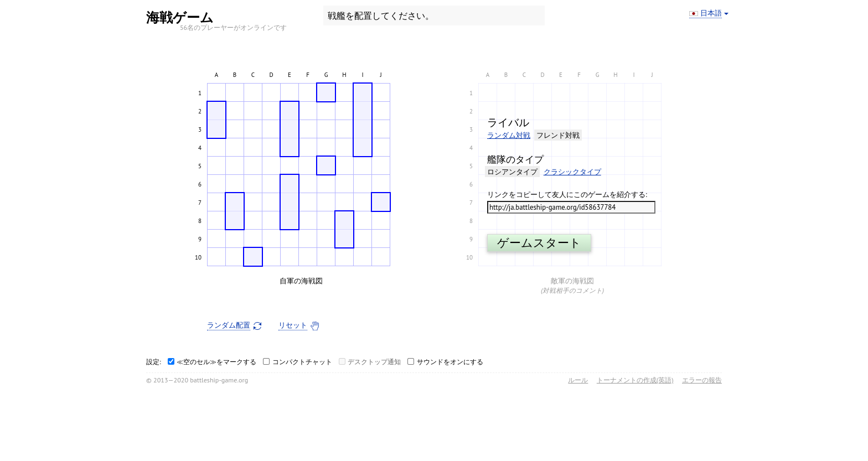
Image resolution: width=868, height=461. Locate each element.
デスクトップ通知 (374, 362)
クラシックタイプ (572, 172)
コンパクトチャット (302, 362)
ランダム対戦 (509, 135)
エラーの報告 (702, 380)
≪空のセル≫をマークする (216, 362)
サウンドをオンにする (450, 362)
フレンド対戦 (558, 135)
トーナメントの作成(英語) (635, 380)
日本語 (711, 13)
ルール (578, 380)
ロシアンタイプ (512, 172)
